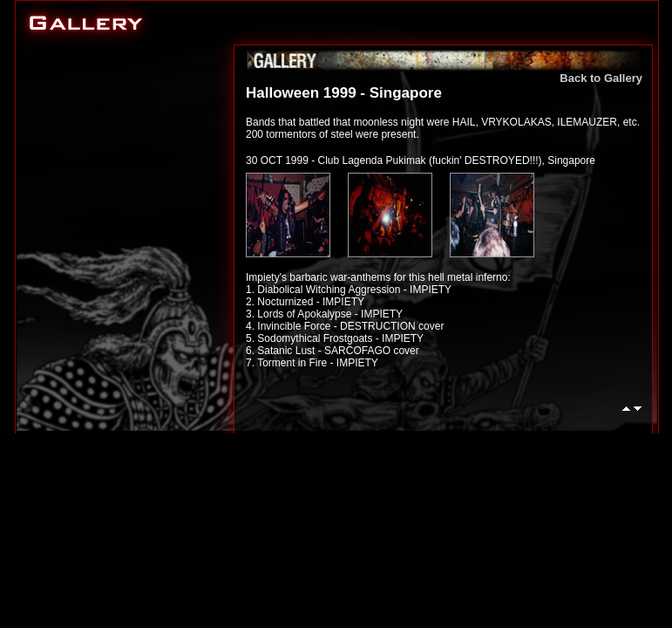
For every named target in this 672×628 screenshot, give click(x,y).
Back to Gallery (601, 78)
